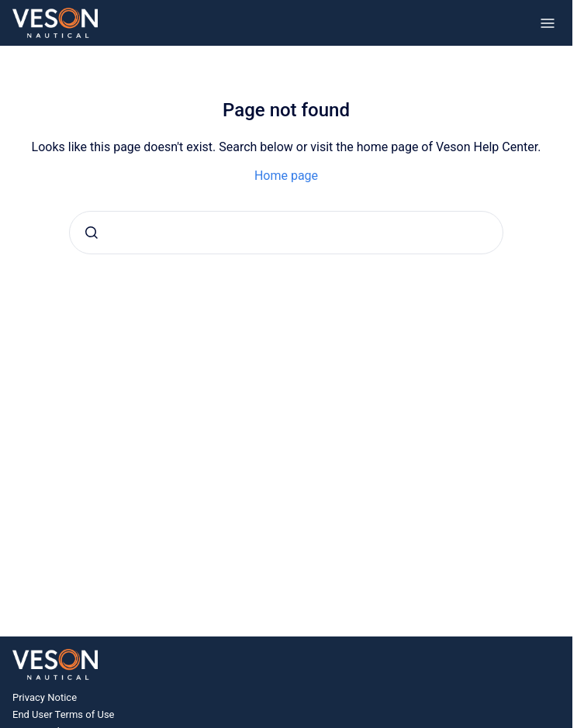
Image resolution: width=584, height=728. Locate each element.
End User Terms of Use (64, 714)
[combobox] (286, 233)
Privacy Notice (45, 697)
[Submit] (92, 233)
